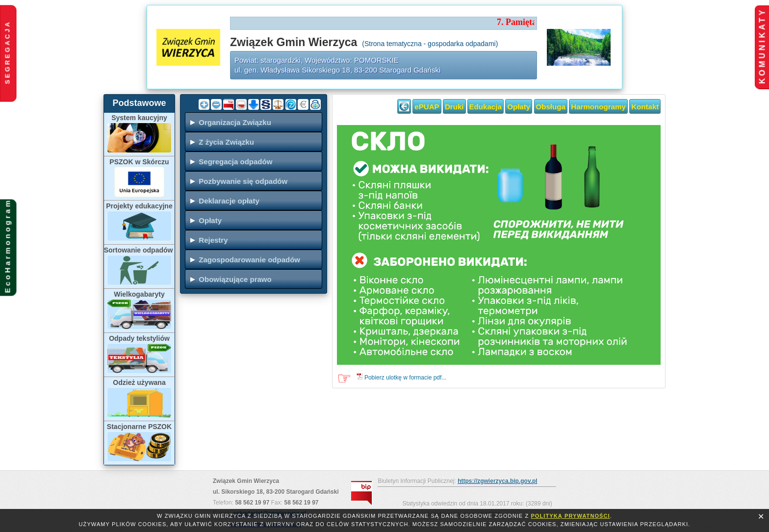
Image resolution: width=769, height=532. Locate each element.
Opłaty (519, 107)
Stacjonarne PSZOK (139, 427)
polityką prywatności (570, 516)
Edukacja (486, 107)
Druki (454, 107)
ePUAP (427, 107)
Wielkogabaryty (139, 294)
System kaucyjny (139, 118)
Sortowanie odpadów (140, 250)
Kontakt (645, 107)
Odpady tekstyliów (139, 338)
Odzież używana (139, 382)
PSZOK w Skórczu (139, 162)
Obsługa (551, 107)
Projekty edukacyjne (139, 206)
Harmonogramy (598, 107)
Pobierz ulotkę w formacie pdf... (405, 378)
